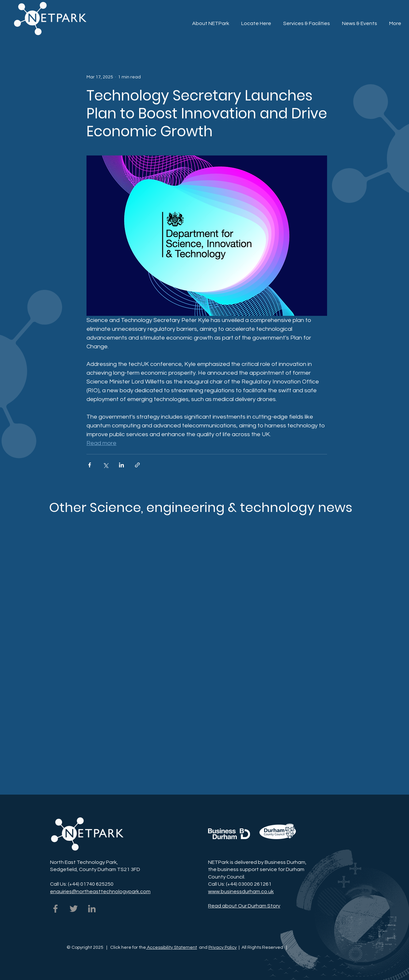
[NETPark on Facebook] (55, 909)
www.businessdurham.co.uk (241, 892)
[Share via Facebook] (90, 465)
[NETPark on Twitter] (74, 909)
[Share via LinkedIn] (121, 465)
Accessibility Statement (172, 947)
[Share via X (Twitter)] (106, 465)
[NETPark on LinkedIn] (92, 909)
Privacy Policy (223, 947)
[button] (306, 20)
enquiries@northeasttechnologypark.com (100, 892)
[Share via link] (137, 465)
